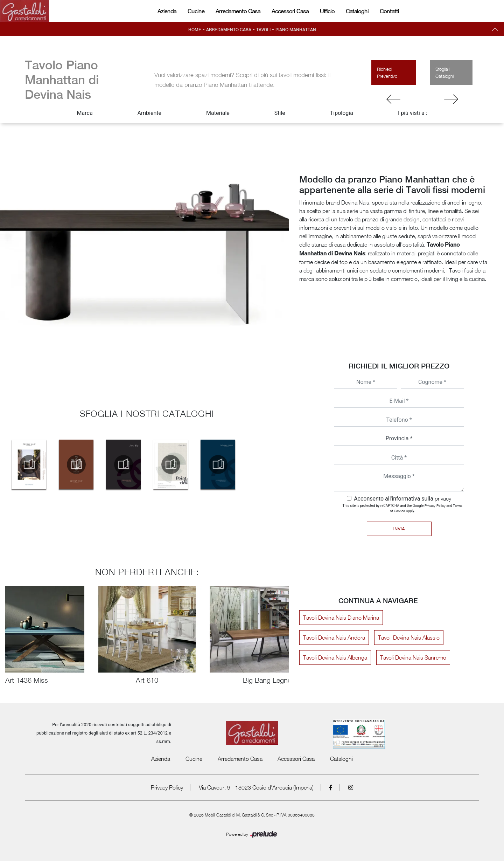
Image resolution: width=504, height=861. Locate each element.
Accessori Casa (290, 11)
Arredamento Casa (238, 11)
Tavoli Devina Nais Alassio (409, 638)
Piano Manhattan (296, 30)
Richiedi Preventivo (387, 73)
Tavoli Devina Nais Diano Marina (341, 618)
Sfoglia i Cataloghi (444, 73)
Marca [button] (85, 113)
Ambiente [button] (149, 113)
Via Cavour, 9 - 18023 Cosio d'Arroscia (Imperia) (256, 787)
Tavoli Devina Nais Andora (334, 638)
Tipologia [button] (342, 113)
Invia (399, 529)
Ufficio (327, 11)
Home (195, 30)
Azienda (167, 11)
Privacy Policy (435, 505)
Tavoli (263, 30)
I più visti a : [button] (413, 113)
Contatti (389, 11)
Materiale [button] (218, 113)
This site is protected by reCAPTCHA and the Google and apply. (403, 508)
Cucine (196, 11)
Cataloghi (357, 11)
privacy (443, 498)
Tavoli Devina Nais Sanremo (413, 657)
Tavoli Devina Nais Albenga (335, 657)
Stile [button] (280, 113)
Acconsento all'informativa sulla (402, 499)
